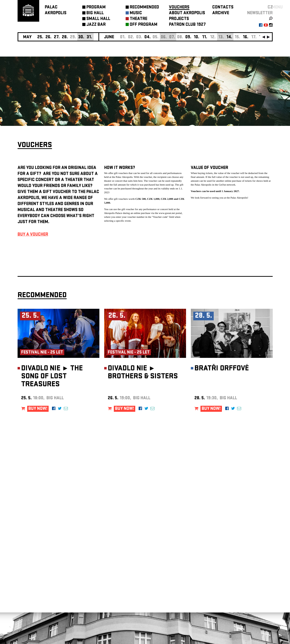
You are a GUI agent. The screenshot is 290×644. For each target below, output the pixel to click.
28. (65, 37)
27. (57, 37)
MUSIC (136, 13)
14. (229, 37)
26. (48, 37)
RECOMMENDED (144, 8)
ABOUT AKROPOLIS (187, 13)
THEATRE (139, 19)
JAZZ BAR (96, 25)
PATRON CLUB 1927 (187, 25)
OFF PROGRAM (144, 25)
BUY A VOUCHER (33, 235)
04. (148, 37)
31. (89, 37)
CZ (270, 8)
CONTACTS (223, 8)
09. (188, 37)
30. (81, 37)
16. (246, 37)
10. (197, 37)
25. (40, 37)
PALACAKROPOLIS (56, 10)
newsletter (260, 13)
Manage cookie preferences (36, 579)
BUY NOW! (38, 409)
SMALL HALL (98, 19)
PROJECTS (179, 19)
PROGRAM (96, 8)
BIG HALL (95, 13)
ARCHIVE (221, 13)
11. (205, 37)
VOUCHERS (179, 8)
